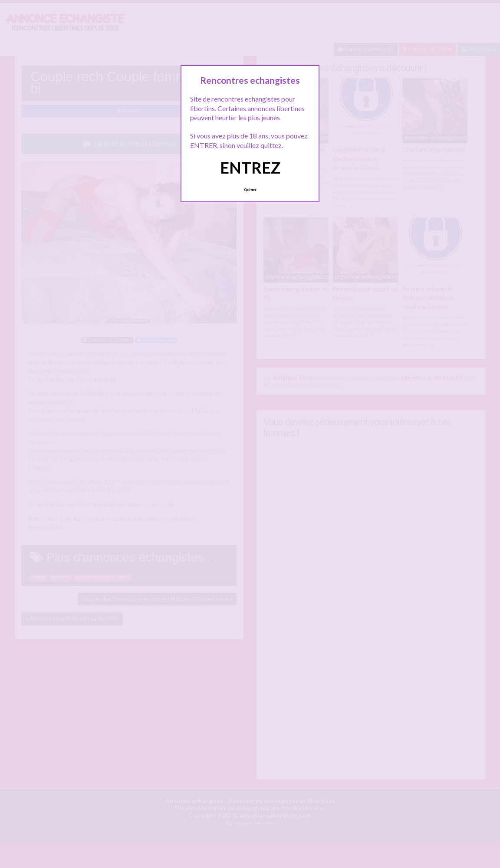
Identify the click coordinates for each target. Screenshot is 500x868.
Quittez (250, 190)
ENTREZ (250, 168)
